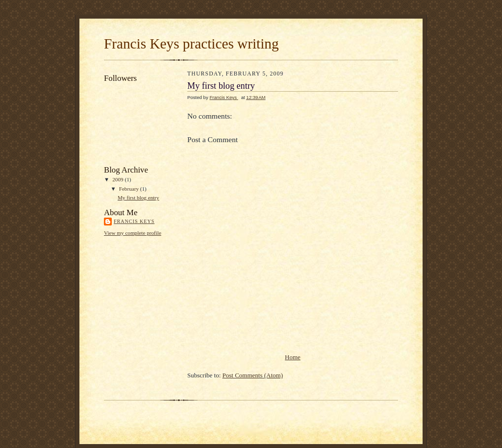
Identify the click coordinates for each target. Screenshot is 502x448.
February (130, 189)
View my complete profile (133, 233)
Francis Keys (134, 221)
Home (293, 357)
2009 (118, 179)
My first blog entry (138, 198)
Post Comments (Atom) (253, 375)
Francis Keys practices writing (191, 44)
